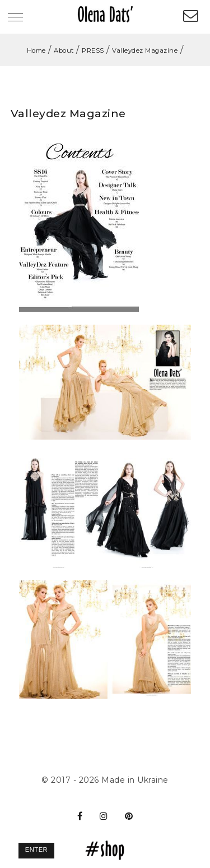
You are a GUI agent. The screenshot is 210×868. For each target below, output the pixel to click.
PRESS (93, 50)
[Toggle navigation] (15, 18)
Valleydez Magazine (145, 50)
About (64, 50)
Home (36, 50)
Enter (36, 849)
